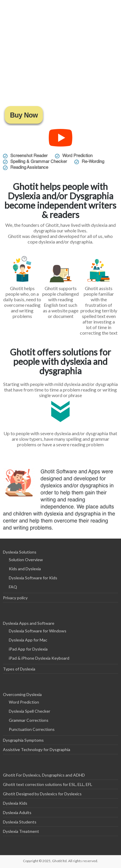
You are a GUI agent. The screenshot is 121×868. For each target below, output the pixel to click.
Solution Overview (26, 560)
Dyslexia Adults (17, 812)
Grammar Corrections (29, 720)
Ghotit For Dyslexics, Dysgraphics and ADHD (44, 775)
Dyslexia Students (20, 822)
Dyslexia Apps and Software (29, 623)
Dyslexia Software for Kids (33, 578)
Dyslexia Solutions (20, 552)
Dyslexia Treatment (21, 831)
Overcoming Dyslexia (22, 694)
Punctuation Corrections (32, 729)
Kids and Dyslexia (25, 569)
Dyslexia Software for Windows (38, 631)
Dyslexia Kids (15, 803)
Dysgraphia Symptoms (23, 740)
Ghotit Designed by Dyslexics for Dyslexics (42, 794)
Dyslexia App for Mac (28, 640)
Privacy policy (15, 598)
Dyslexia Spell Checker (30, 711)
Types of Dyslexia (19, 669)
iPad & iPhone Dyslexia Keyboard (39, 658)
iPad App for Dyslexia (28, 649)
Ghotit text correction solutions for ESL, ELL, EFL (48, 784)
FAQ (13, 587)
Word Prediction (24, 702)
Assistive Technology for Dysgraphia (37, 749)
